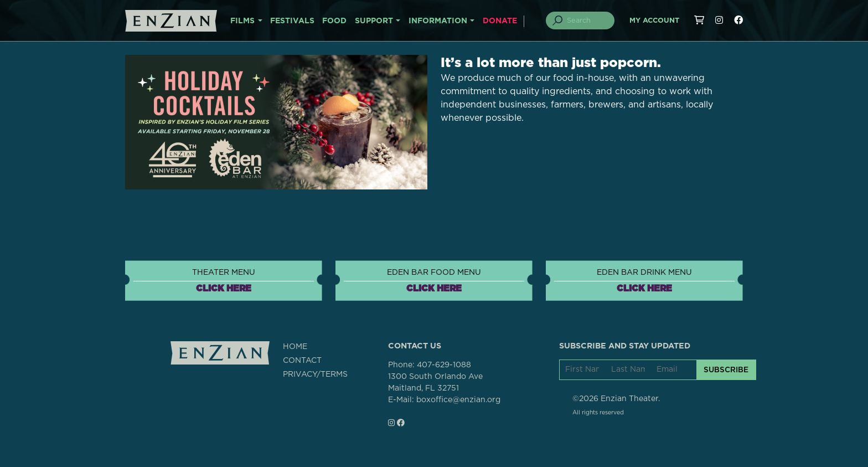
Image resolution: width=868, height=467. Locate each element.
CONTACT (302, 361)
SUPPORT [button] (374, 21)
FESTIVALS (292, 21)
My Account (654, 21)
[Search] (587, 20)
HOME (295, 347)
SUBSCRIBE (726, 370)
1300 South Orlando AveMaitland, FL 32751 (435, 383)
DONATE (500, 21)
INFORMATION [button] (438, 21)
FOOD (334, 21)
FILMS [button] (242, 21)
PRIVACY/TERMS (315, 374)
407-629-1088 (444, 365)
